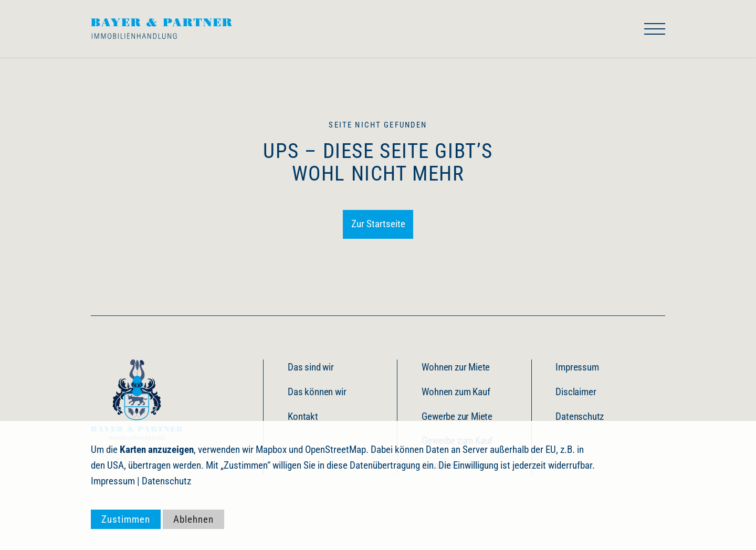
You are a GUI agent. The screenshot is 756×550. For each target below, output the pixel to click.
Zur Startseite (378, 224)
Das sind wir (311, 367)
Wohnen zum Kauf (456, 392)
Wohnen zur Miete (456, 367)
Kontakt (303, 416)
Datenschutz (580, 416)
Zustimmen (126, 519)
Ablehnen (193, 519)
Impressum (577, 367)
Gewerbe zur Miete (457, 416)
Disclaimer (576, 392)
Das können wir (317, 392)
